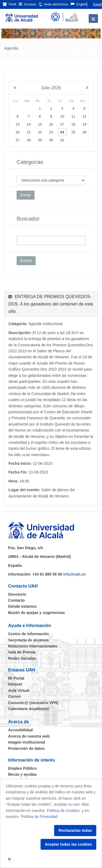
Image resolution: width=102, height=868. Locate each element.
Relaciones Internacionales (33, 646)
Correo (14, 696)
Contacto (16, 600)
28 (29, 140)
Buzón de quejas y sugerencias (37, 613)
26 (84, 132)
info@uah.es (75, 574)
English (79, 4)
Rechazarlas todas (75, 830)
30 (51, 140)
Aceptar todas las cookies (68, 844)
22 (40, 132)
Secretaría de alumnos (28, 640)
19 (84, 124)
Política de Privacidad (39, 817)
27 (17, 140)
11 (73, 116)
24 (62, 132)
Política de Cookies (63, 811)
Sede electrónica (53, 4)
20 (17, 132)
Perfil (10, 4)
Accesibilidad (20, 730)
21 (29, 132)
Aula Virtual (19, 690)
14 (29, 124)
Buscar (26, 261)
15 (40, 124)
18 (73, 124)
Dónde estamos (22, 606)
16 (51, 124)
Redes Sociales (22, 658)
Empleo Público (22, 768)
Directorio (17, 594)
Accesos (27, 4)
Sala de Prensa (22, 652)
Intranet (15, 684)
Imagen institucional (27, 742)
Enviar (26, 195)
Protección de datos (26, 748)
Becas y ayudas (22, 774)
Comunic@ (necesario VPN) (33, 703)
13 (17, 124)
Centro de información (28, 634)
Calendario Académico (29, 709)
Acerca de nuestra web (29, 736)
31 (62, 140)
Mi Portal (16, 678)
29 (40, 140)
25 (73, 132)
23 (51, 132)
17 (62, 124)
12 (84, 116)
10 (62, 116)
